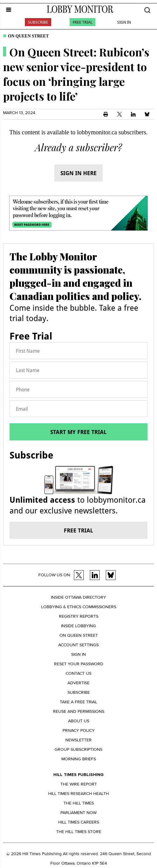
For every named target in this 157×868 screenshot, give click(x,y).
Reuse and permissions (79, 711)
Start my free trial (78, 432)
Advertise (78, 683)
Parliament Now (78, 813)
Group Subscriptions (78, 749)
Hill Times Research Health (78, 794)
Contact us (78, 673)
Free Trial (82, 22)
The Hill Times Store (79, 832)
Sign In (124, 22)
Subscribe (38, 22)
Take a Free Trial (78, 702)
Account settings (78, 645)
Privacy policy (79, 730)
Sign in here (78, 173)
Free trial (78, 530)
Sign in (78, 654)
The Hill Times (79, 803)
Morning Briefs (79, 759)
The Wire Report (79, 784)
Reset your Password (79, 664)
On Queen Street (28, 36)
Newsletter (78, 740)
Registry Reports (79, 616)
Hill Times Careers (79, 822)
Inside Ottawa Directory (78, 597)
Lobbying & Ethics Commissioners (79, 607)
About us (79, 721)
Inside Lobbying (78, 626)
